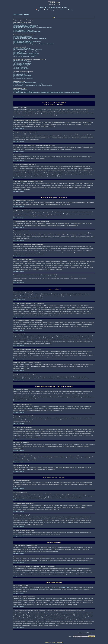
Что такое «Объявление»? (21, 66)
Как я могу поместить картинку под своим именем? (27, 41)
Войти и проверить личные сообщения (55, 10)
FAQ (42, 8)
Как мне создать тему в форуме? (22, 48)
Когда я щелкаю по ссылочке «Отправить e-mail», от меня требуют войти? (34, 44)
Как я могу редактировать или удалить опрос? (26, 54)
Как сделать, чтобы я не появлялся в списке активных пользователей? (33, 28)
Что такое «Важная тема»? (21, 67)
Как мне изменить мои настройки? (23, 36)
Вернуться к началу (19, 117)
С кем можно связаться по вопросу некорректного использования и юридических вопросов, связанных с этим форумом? (47, 92)
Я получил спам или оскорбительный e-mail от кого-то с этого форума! (33, 85)
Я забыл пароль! (18, 29)
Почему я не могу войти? (20, 24)
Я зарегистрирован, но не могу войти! (24, 30)
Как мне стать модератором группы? (23, 78)
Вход (70, 10)
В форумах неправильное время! (23, 37)
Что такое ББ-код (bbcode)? (21, 61)
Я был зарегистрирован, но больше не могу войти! (27, 32)
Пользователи (56, 8)
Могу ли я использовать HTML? (22, 62)
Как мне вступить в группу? (21, 77)
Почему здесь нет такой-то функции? (24, 91)
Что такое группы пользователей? (23, 75)
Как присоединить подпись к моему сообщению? (27, 51)
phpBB (51, 642)
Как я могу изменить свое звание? (23, 43)
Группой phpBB (65, 587)
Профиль (39, 10)
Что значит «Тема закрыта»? (21, 68)
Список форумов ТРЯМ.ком (21, 14)
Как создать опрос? (19, 52)
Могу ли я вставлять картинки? (22, 65)
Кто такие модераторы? (20, 74)
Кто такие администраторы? (21, 73)
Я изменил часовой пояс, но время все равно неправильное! (30, 39)
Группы (65, 8)
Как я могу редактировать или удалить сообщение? (28, 50)
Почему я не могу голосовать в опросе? (24, 56)
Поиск (48, 8)
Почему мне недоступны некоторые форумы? (26, 55)
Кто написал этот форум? (20, 90)
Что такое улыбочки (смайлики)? (22, 63)
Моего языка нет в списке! (21, 40)
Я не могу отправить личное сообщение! (25, 83)
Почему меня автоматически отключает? (25, 26)
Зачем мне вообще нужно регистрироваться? (26, 25)
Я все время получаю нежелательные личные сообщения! (29, 84)
